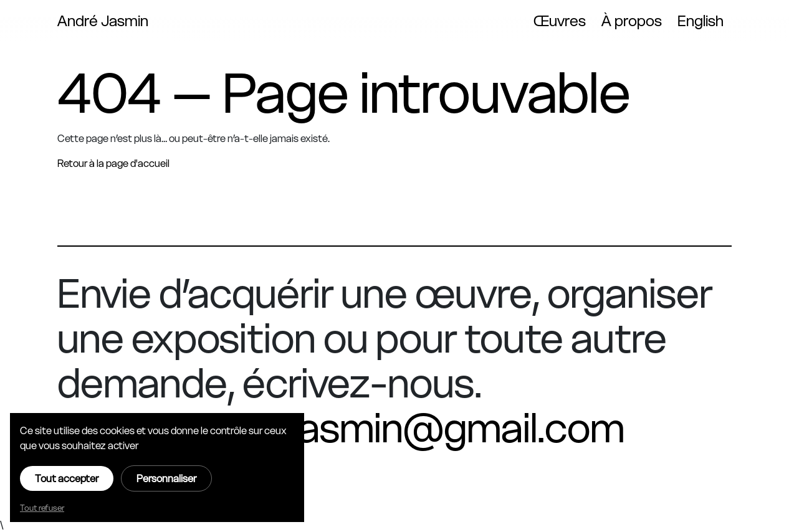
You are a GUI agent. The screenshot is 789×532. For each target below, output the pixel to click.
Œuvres (560, 21)
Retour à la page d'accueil (113, 163)
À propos (632, 21)
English (701, 21)
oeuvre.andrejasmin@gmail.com (341, 428)
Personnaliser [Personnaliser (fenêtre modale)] (166, 478)
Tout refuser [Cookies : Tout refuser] (42, 508)
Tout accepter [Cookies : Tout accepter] (67, 478)
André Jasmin (103, 21)
